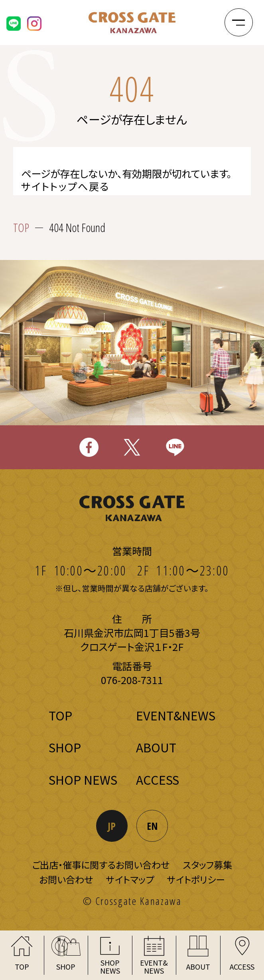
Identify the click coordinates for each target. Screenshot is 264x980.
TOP (21, 228)
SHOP (65, 747)
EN (152, 826)
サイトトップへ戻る (65, 186)
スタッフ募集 (207, 865)
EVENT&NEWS (176, 715)
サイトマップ (130, 879)
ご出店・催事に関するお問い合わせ (101, 865)
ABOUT (156, 747)
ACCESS (158, 780)
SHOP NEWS (83, 780)
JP (112, 826)
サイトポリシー (196, 879)
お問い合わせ (66, 879)
